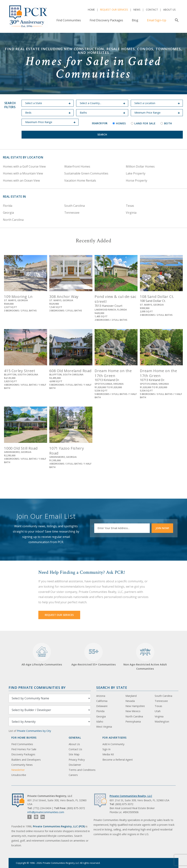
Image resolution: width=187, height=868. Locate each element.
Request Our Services (114, 10)
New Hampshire (135, 706)
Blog (135, 20)
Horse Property (137, 180)
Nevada (130, 701)
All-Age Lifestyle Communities (42, 655)
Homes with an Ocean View (21, 180)
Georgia (8, 213)
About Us (169, 10)
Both (166, 123)
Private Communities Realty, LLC (131, 796)
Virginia (131, 213)
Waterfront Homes (77, 166)
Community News (22, 765)
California (102, 701)
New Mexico (133, 711)
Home (91, 10)
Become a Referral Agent (118, 760)
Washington (162, 722)
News (137, 10)
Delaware (102, 706)
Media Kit (108, 754)
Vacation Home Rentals (80, 180)
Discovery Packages (23, 754)
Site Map (74, 754)
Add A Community (113, 744)
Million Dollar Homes (140, 166)
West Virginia (104, 727)
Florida (8, 206)
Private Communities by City (34, 731)
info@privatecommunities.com (46, 812)
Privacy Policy (77, 760)
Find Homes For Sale (24, 749)
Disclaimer (75, 765)
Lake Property (136, 173)
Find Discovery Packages (106, 20)
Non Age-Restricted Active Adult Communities (145, 657)
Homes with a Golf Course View (24, 166)
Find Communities (69, 20)
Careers (73, 775)
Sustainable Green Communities (86, 173)
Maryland (131, 696)
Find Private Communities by (37, 687)
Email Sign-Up (157, 20)
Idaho (100, 722)
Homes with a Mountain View (23, 173)
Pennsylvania (133, 722)
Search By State (112, 687)
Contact (152, 10)
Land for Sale (143, 123)
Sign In (106, 749)
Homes (119, 123)
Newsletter (18, 770)
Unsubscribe (19, 775)
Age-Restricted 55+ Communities (94, 655)
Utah (158, 711)
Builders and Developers (26, 760)
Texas (130, 206)
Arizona (101, 696)
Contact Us (75, 749)
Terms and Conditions (82, 770)
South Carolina (75, 206)
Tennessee (72, 213)
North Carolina (13, 220)
